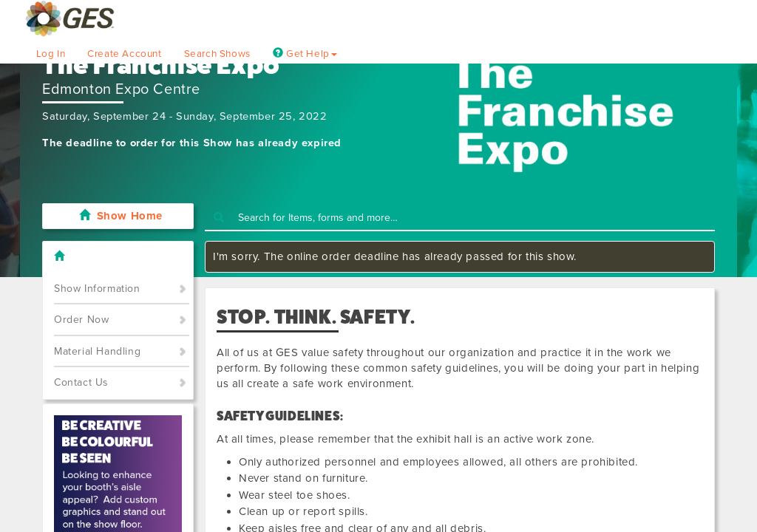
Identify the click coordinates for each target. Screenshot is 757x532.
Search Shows (217, 54)
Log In (51, 54)
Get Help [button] (305, 54)
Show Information (97, 289)
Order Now (81, 320)
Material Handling (97, 351)
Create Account (124, 54)
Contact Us (81, 382)
